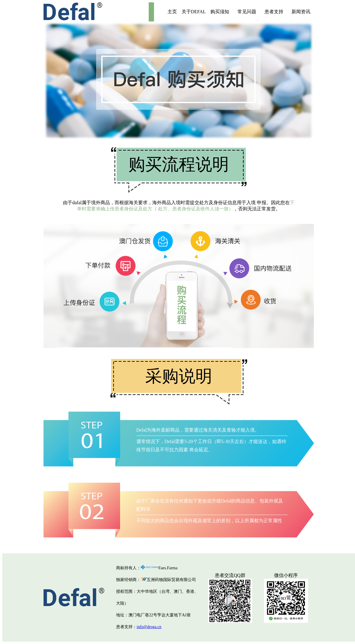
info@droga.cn (149, 627)
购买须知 (220, 12)
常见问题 (247, 12)
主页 (172, 12)
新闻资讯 (301, 12)
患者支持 (274, 12)
